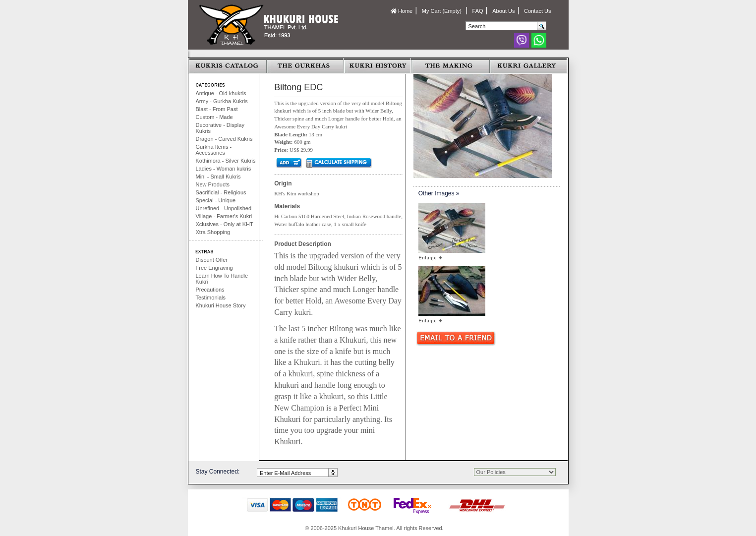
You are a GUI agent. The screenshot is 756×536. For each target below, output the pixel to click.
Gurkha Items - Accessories (214, 150)
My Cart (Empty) (442, 11)
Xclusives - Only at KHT (225, 224)
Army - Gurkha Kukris (222, 101)
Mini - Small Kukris (218, 177)
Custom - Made (214, 117)
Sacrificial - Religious (221, 192)
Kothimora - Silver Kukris (226, 161)
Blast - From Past (217, 109)
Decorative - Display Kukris (220, 128)
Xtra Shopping (213, 232)
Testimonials (211, 298)
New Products (213, 184)
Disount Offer (212, 260)
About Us (503, 11)
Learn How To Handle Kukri (222, 279)
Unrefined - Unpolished (224, 208)
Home (402, 11)
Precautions (210, 290)
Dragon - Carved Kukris (224, 139)
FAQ (478, 11)
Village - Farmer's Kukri (224, 216)
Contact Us (537, 11)
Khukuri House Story (221, 305)
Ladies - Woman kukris (224, 169)
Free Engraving (214, 268)
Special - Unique (216, 200)
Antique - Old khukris (221, 93)
